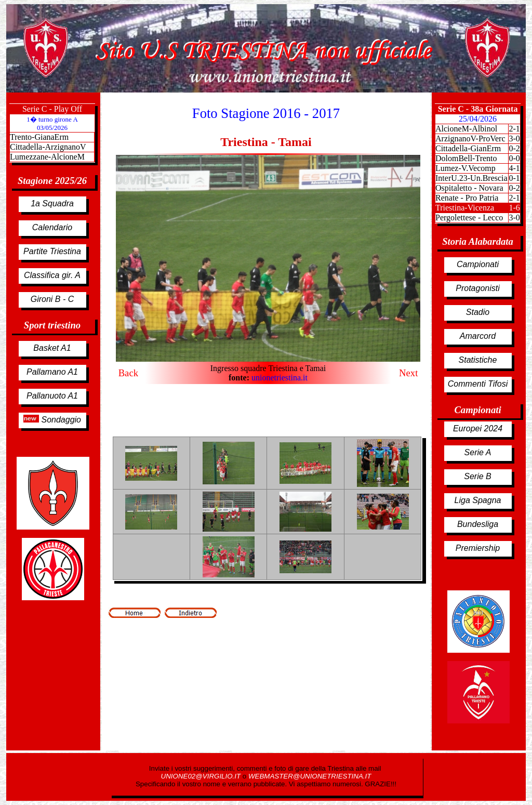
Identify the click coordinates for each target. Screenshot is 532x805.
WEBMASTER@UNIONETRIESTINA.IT (310, 776)
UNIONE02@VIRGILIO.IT (202, 776)
